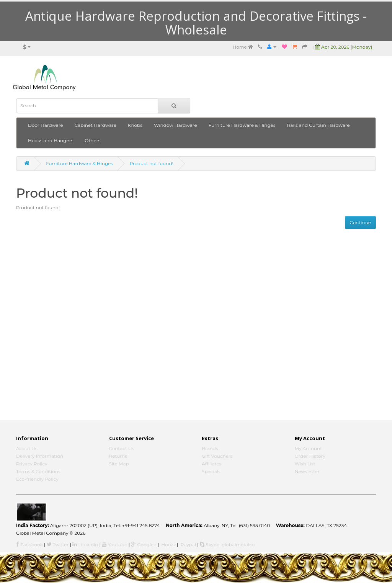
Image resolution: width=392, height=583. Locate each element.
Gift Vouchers (217, 456)
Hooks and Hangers (51, 140)
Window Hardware (176, 125)
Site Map (119, 464)
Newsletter (307, 471)
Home (243, 47)
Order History (310, 456)
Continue (360, 222)
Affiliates (212, 464)
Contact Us (122, 448)
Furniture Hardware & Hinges (242, 125)
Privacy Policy (32, 464)
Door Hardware (46, 125)
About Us (27, 448)
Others (92, 140)
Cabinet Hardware (96, 125)
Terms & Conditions (38, 471)
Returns (118, 456)
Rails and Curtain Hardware (318, 125)
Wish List (305, 464)
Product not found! (151, 163)
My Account (309, 448)
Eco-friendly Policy (37, 479)
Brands (210, 448)
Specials (211, 471)
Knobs (135, 125)
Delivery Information (40, 456)
